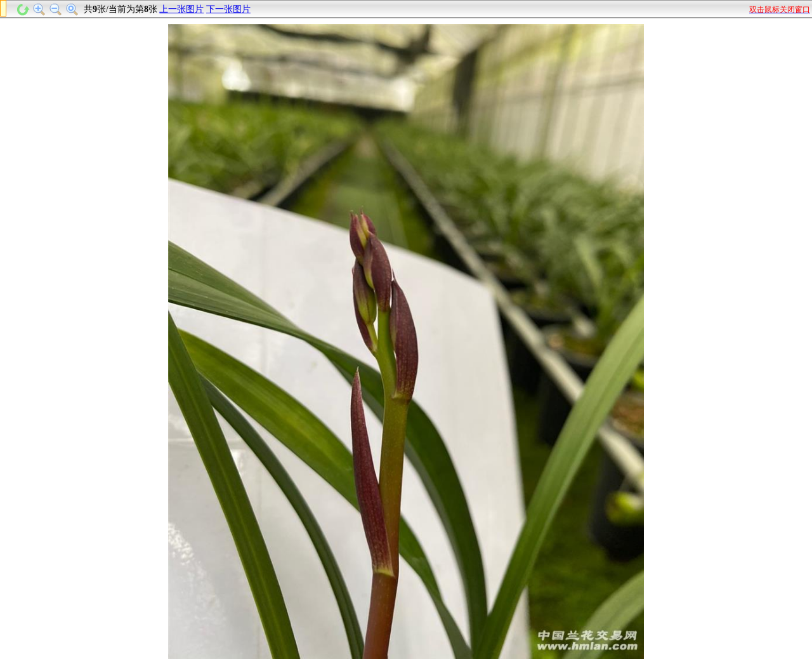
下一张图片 (228, 9)
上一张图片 (181, 9)
